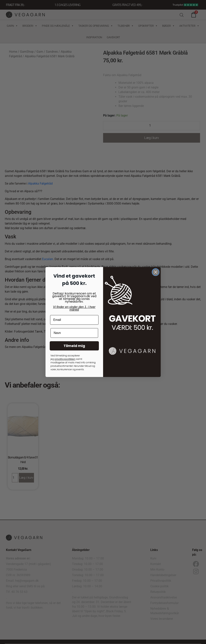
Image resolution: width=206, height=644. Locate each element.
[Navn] (74, 333)
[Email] (74, 320)
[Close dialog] (156, 272)
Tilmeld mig (74, 346)
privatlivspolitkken (65, 359)
